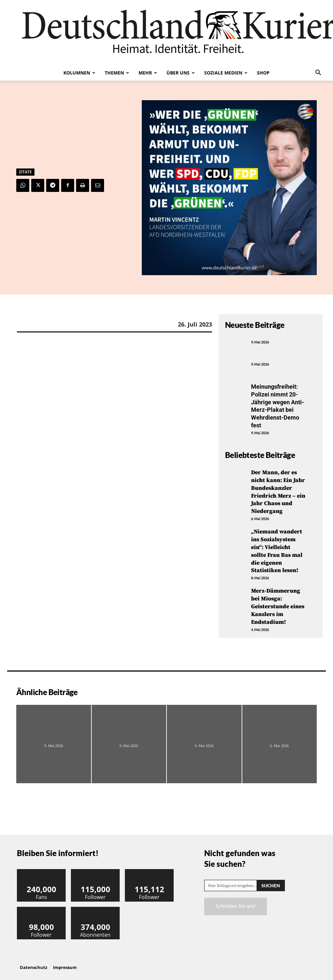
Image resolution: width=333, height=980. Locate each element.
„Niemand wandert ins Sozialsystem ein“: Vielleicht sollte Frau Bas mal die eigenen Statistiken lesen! (277, 549)
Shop (263, 73)
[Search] (271, 882)
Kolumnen (79, 73)
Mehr (148, 73)
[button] (318, 73)
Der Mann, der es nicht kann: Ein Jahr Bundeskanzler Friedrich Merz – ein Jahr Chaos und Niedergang (278, 490)
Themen (117, 73)
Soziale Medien (226, 73)
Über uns (181, 73)
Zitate (25, 172)
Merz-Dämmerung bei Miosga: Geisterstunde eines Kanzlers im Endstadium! (278, 603)
